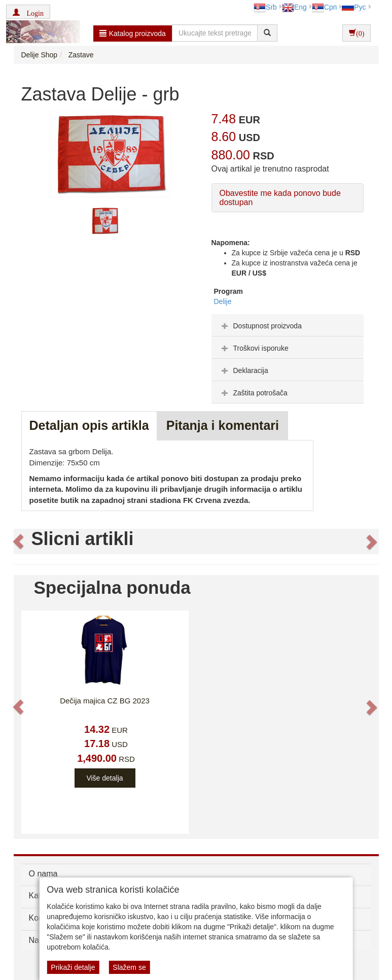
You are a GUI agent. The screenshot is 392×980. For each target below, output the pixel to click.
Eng (294, 7)
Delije (223, 301)
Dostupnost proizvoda (260, 326)
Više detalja (104, 778)
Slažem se (129, 967)
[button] (28, 12)
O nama (43, 874)
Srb (265, 7)
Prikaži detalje (73, 967)
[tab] (288, 325)
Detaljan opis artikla (89, 425)
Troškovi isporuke (254, 348)
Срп (324, 7)
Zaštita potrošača (253, 393)
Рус (354, 7)
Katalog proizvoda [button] (133, 33)
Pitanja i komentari (223, 425)
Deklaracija (244, 370)
